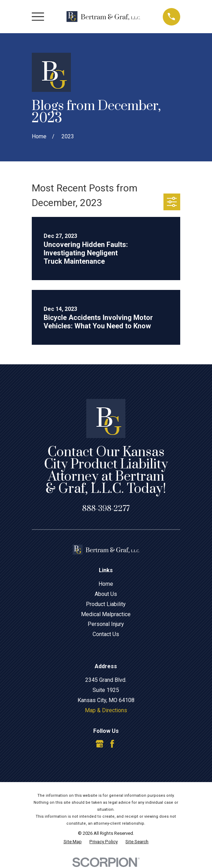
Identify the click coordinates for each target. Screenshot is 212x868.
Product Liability (106, 604)
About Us (106, 594)
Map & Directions (106, 710)
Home (106, 584)
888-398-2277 (106, 509)
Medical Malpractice (106, 614)
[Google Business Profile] (100, 744)
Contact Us (106, 634)
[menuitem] (73, 842)
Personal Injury (106, 624)
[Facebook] (112, 744)
